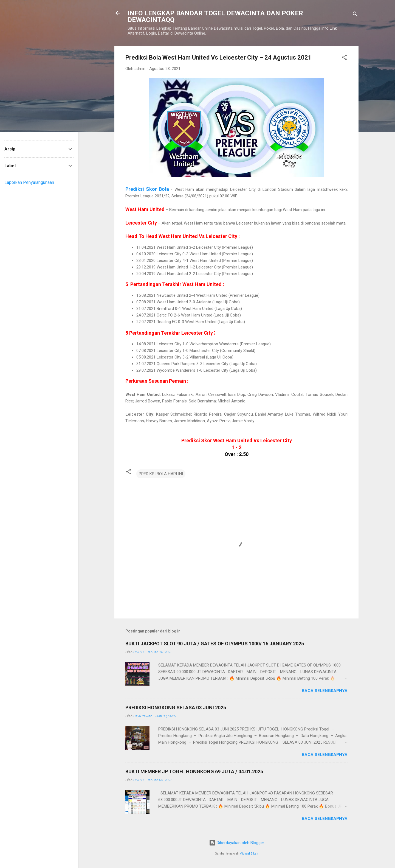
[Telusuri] (355, 15)
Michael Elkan (249, 854)
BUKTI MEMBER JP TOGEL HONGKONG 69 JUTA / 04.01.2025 (194, 772)
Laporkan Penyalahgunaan (29, 182)
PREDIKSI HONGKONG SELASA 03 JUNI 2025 (176, 708)
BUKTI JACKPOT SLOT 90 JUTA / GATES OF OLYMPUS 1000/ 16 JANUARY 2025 (215, 644)
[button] (344, 58)
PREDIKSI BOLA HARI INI (161, 474)
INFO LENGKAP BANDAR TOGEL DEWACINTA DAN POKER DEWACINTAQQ (215, 16)
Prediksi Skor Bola (147, 189)
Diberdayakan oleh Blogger (237, 843)
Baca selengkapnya (325, 691)
